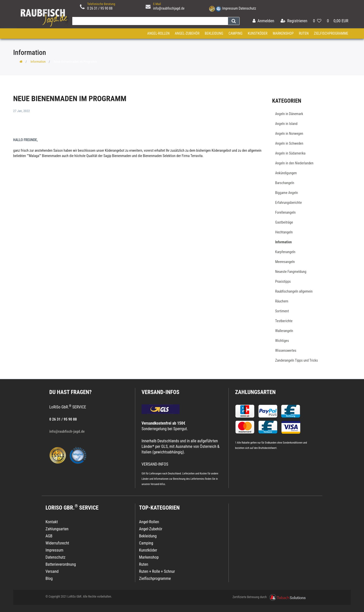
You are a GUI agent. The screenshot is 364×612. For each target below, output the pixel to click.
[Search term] (149, 21)
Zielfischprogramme (331, 33)
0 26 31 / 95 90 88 (100, 8)
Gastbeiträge (284, 222)
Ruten (304, 33)
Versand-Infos (158, 484)
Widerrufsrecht (57, 543)
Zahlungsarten (255, 392)
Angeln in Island (286, 124)
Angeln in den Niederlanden (294, 163)
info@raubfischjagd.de (169, 8)
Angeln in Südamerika (290, 153)
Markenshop (283, 33)
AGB (49, 536)
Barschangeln (285, 183)
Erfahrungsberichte (289, 203)
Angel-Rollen (158, 33)
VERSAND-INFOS (161, 392)
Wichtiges (282, 341)
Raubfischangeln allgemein (294, 291)
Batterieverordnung (61, 564)
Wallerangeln (284, 331)
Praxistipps (283, 281)
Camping (236, 33)
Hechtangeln (284, 232)
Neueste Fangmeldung (291, 272)
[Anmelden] (263, 21)
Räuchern (282, 301)
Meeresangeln (285, 262)
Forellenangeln (286, 212)
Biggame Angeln (287, 193)
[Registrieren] (294, 21)
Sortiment (282, 311)
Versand (52, 571)
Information (38, 62)
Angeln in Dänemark (289, 114)
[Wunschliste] (317, 21)
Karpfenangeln (285, 252)
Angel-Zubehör (187, 33)
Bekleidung (214, 33)
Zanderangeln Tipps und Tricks (297, 360)
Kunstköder (258, 33)
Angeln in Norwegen (289, 134)
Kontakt (52, 522)
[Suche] (234, 21)
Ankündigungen (286, 173)
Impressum (230, 8)
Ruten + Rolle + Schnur (157, 571)
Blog (49, 578)
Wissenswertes (286, 351)
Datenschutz (247, 8)
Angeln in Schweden (289, 143)
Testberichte (284, 321)
